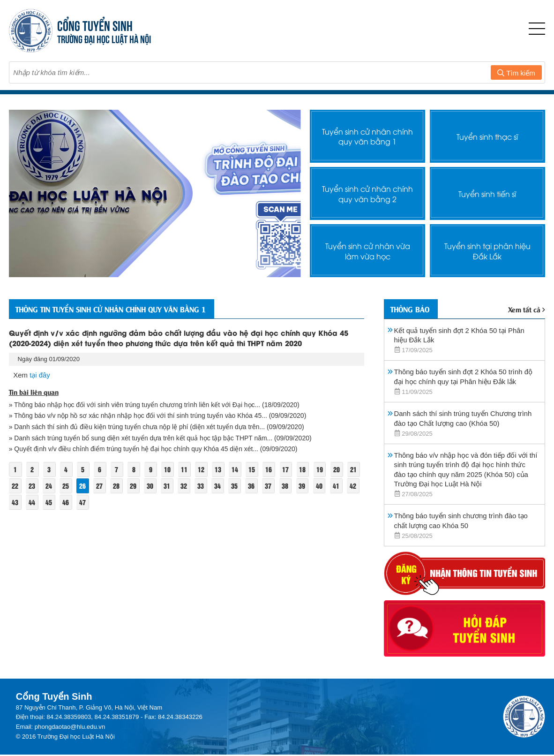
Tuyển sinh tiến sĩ (487, 193)
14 (237, 469)
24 (66, 486)
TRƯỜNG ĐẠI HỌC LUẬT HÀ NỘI (104, 38)
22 (32, 486)
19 (322, 469)
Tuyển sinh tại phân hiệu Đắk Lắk (487, 250)
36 (270, 486)
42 (15, 502)
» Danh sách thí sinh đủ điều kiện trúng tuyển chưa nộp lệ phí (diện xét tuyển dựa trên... (138, 427)
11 (186, 469)
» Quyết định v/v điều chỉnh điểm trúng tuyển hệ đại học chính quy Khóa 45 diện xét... (135, 449)
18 (305, 469)
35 (253, 486)
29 (151, 486)
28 (134, 486)
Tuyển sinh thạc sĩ (487, 136)
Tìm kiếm (516, 73)
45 (66, 502)
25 (83, 486)
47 (100, 502)
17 (288, 469)
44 (49, 502)
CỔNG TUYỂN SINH (95, 25)
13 (219, 469)
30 (168, 486)
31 (185, 486)
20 (338, 469)
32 (202, 486)
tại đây (40, 375)
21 (15, 486)
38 (304, 486)
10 (168, 469)
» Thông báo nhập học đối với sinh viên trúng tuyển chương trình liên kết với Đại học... (136, 405)
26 (100, 486)
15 (254, 469)
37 (287, 486)
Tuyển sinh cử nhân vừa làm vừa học (368, 250)
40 (338, 486)
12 (202, 469)
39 (321, 486)
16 (270, 469)
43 (32, 502)
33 (219, 486)
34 (236, 486)
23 (49, 486)
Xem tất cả (527, 309)
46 (83, 502)
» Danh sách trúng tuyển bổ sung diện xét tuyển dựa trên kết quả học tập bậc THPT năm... (142, 438)
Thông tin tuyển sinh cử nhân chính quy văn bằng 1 (118, 309)
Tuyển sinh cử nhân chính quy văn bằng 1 (367, 136)
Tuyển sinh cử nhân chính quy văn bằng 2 (367, 193)
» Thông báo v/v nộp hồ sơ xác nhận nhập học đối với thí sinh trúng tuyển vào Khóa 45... (140, 416)
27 (117, 486)
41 (355, 486)
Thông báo (411, 309)
